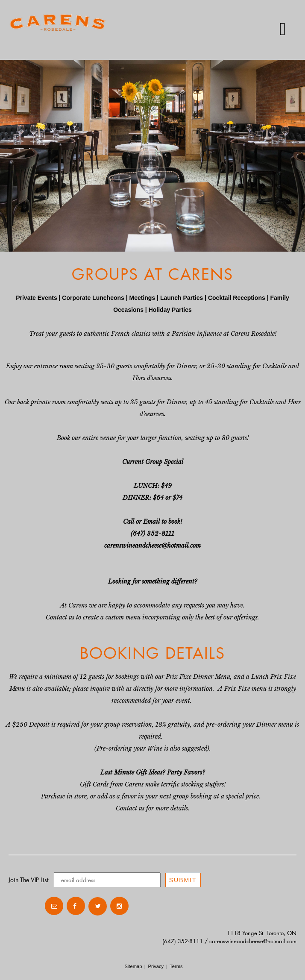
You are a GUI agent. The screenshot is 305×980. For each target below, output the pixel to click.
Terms (176, 966)
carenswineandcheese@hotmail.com (253, 941)
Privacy (156, 966)
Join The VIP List (28, 880)
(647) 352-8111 (183, 941)
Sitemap (133, 966)
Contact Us (25, 906)
